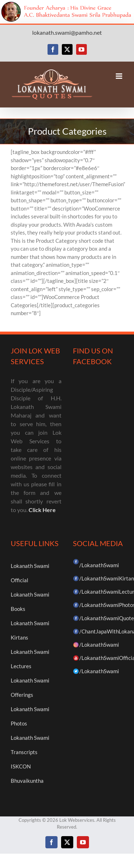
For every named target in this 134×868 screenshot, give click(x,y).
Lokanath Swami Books (30, 602)
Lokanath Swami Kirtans (30, 630)
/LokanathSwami (99, 565)
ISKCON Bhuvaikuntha (27, 773)
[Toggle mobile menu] (120, 76)
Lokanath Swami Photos (30, 716)
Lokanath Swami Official (30, 573)
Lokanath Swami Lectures (30, 659)
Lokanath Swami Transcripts (30, 745)
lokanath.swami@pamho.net (67, 32)
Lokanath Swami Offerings (30, 688)
